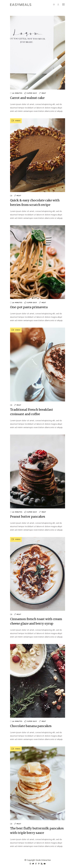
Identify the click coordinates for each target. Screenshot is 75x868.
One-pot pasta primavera (29, 307)
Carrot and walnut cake (27, 98)
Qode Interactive (43, 860)
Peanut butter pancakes (28, 517)
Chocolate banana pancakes (31, 726)
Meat (44, 93)
